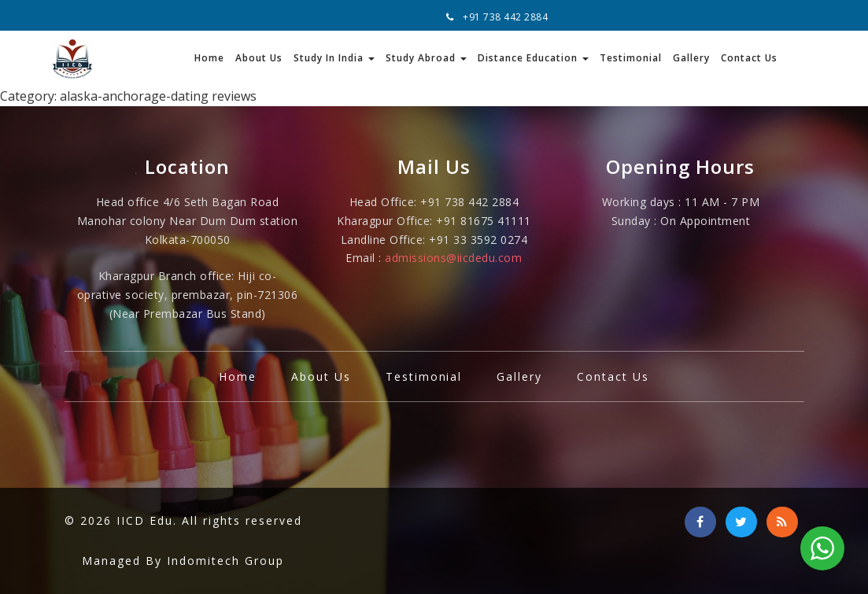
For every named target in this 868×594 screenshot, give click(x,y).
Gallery (691, 58)
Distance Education (533, 58)
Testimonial (631, 58)
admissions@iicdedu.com (453, 258)
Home (209, 58)
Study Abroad (426, 58)
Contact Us (749, 58)
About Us (259, 58)
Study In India (334, 58)
